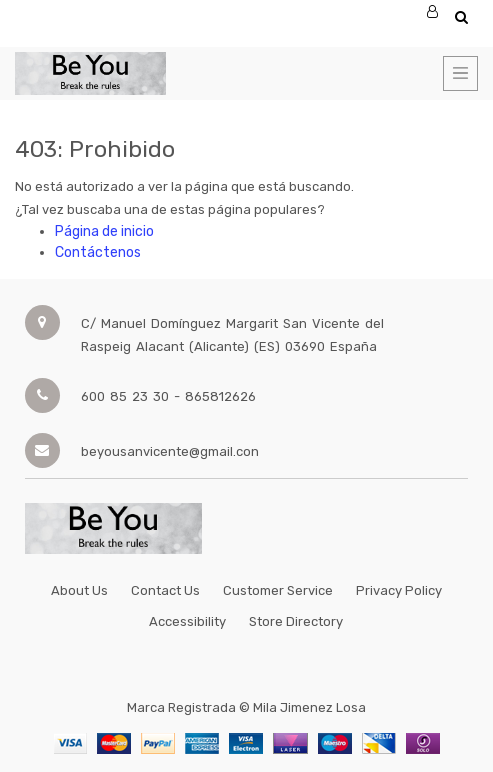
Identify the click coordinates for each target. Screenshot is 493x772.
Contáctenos (98, 252)
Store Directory (296, 621)
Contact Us (165, 590)
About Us (79, 590)
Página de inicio (104, 231)
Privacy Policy (399, 590)
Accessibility (187, 621)
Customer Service (278, 590)
